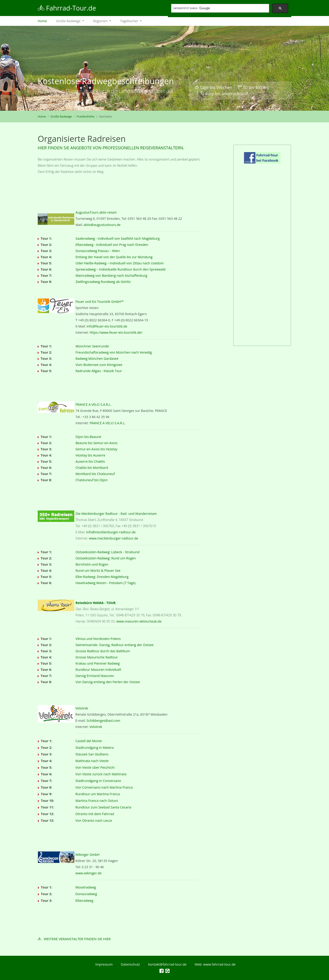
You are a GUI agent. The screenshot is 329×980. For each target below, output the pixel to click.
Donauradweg (86, 894)
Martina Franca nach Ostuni (97, 801)
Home (45, 20)
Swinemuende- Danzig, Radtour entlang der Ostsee (114, 645)
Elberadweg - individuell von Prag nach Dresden (112, 245)
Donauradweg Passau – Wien (98, 251)
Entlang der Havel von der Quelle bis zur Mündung (114, 257)
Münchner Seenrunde (92, 346)
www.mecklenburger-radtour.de (113, 538)
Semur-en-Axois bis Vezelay (96, 449)
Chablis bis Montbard (92, 468)
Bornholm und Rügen (92, 564)
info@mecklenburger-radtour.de (111, 532)
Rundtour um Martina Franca (98, 794)
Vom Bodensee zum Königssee (99, 365)
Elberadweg (84, 901)
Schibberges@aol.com (103, 721)
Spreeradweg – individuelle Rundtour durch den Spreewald (120, 269)
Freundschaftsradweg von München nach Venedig (114, 352)
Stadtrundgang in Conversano (98, 781)
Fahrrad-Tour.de (67, 8)
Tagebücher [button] (130, 21)
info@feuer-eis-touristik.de (107, 326)
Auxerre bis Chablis (90, 461)
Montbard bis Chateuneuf (95, 474)
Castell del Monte (89, 741)
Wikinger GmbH (88, 855)
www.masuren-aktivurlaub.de (139, 621)
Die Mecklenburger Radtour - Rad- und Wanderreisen (116, 514)
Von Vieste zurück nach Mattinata (101, 774)
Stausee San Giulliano (92, 754)
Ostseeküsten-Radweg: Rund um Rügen (106, 558)
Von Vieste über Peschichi (95, 767)
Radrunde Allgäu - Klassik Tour (99, 371)
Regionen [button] (101, 21)
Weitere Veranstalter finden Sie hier (77, 939)
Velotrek (82, 708)
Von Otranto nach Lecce (94, 820)
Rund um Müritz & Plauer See (98, 571)
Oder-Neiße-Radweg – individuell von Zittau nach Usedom (119, 263)
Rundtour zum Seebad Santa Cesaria (103, 807)
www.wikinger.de (88, 873)
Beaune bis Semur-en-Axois (96, 443)
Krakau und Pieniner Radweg (97, 663)
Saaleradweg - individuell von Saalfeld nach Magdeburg (117, 238)
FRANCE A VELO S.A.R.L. (93, 404)
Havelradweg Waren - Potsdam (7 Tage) (105, 583)
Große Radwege (61, 117)
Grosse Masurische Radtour (97, 657)
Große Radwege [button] (69, 21)
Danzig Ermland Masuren (95, 676)
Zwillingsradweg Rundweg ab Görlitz (103, 282)
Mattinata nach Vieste (92, 761)
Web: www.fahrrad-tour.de (215, 964)
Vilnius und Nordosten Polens (98, 639)
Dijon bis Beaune (88, 437)
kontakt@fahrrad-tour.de (167, 964)
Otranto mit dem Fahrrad (95, 814)
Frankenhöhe (85, 117)
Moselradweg (86, 887)
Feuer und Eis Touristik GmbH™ (99, 302)
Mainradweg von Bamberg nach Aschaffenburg (111, 275)
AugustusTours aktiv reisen (96, 212)
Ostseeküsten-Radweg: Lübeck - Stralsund (107, 552)
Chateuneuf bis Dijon (91, 480)
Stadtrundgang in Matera (95, 748)
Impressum (104, 964)
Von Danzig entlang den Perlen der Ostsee (108, 682)
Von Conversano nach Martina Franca (104, 787)
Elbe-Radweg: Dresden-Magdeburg (102, 577)
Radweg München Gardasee (97, 358)
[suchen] (220, 8)
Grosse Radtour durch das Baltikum (103, 651)
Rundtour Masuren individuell (98, 670)
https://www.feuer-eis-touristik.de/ (116, 332)
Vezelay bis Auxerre (90, 455)
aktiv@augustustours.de (102, 225)
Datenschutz (130, 964)
